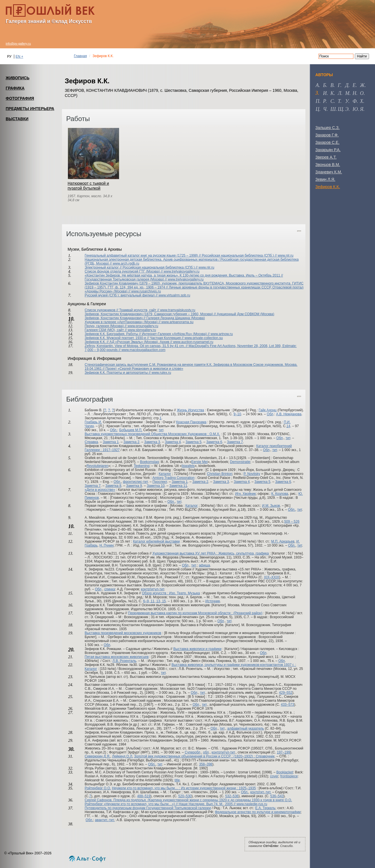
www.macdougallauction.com (143, 350)
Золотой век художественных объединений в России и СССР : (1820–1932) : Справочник (204, 756)
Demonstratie (240, 462)
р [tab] (324, 101)
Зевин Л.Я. (325, 179)
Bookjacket (285, 772)
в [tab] (332, 85)
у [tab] (347, 101)
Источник (213, 601)
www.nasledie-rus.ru (252, 804)
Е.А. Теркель (265, 808)
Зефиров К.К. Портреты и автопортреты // (118, 373)
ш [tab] (333, 109)
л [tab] (339, 93)
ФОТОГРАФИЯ (20, 98)
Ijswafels (188, 466)
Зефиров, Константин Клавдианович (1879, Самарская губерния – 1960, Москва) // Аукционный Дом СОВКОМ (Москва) (179, 314)
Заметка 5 (193, 442)
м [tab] (347, 93)
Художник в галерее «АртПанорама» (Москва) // (123, 322)
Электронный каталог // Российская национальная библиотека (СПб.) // (142, 267)
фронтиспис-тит (136, 482)
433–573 (287, 705)
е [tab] (354, 85)
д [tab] (347, 85)
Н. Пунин (107, 545)
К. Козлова (280, 494)
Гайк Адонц (267, 410)
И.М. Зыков (271, 506)
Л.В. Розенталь (124, 661)
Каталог (165, 474)
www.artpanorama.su (177, 322)
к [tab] (332, 93)
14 (288, 426)
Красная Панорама (191, 422)
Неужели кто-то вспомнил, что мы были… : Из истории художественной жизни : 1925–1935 (184, 788)
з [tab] (317, 93)
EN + (19, 57)
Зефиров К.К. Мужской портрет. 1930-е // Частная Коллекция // (135, 338)
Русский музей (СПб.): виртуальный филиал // (122, 295)
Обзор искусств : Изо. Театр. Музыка (171, 593)
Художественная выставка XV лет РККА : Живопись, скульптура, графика (211, 553)
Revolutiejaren (98, 466)
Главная (80, 56)
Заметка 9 (134, 486)
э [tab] (347, 109)
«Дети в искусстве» (100, 490)
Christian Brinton (220, 474)
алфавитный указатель (246, 728)
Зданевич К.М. (329, 172)
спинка (110, 589)
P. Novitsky (252, 474)
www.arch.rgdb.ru (126, 263)
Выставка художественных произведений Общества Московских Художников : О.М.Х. (152, 434)
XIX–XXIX (271, 577)
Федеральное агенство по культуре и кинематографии (258, 812)
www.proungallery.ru (143, 326)
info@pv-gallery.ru (18, 43)
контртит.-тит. (261, 792)
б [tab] (325, 85)
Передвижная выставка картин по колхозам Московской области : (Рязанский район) (195, 613)
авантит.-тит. (105, 820)
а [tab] (317, 85)
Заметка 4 (173, 442)
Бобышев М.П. (131, 430)
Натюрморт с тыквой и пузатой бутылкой (88, 186)
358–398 (206, 764)
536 (273, 796)
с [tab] (332, 101)
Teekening (142, 466)
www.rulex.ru (161, 373)
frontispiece (289, 776)
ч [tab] (325, 109)
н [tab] (354, 93)
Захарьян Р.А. (328, 150)
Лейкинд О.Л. (123, 756)
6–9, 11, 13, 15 (155, 601)
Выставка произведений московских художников (123, 633)
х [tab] (362, 101)
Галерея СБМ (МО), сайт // (106, 330)
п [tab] (317, 101)
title (177, 780)
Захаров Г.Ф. (327, 135)
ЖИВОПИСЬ (18, 78)
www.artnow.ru (222, 334)
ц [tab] (317, 109)
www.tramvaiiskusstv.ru (178, 310)
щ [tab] (340, 109)
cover (274, 776)
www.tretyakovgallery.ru (182, 271)
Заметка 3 (152, 442)
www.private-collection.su (204, 338)
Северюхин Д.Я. (97, 756)
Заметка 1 (111, 442)
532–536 (232, 796)
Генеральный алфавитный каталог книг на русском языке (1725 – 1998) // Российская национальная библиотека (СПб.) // (181, 256)
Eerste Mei (200, 462)
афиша (205, 565)
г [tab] (339, 85)
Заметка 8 (113, 486)
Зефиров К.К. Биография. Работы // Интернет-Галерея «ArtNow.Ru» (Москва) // (148, 334)
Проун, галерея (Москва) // (106, 326)
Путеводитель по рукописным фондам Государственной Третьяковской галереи (148, 808)
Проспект (160, 482)
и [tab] (325, 93)
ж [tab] (362, 85)
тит (161, 430)
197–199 (283, 752)
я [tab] (362, 109)
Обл (270, 414)
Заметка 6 (214, 442)
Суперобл (192, 752)
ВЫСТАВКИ (17, 119)
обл (206, 752)
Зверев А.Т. (326, 157)
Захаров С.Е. (327, 142)
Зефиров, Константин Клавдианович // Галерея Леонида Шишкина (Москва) (145, 318)
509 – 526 (292, 522)
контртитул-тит (153, 589)
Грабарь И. (93, 422)
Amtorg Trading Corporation (174, 478)
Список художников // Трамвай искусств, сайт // (122, 310)
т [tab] (339, 101)
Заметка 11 (178, 486)
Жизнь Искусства (190, 410)
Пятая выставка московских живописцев (117, 657)
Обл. (114, 430)
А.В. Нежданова (289, 414)
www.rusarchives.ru (146, 291)
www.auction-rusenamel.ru (193, 342)
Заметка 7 (235, 442)
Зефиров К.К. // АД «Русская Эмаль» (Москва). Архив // (129, 342)
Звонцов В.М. (328, 165)
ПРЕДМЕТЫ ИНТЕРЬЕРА (30, 109)
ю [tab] (355, 109)
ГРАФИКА (15, 88)
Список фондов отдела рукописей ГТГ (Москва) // (124, 271)
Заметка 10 (156, 486)
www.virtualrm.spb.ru (174, 295)
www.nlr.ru (285, 256)
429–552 (286, 693)
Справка (91, 442)
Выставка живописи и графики (197, 649)
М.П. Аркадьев (283, 541)
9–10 (237, 414)
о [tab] (362, 93)
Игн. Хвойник (246, 494)
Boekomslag (149, 462)
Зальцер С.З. (327, 128)
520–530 (185, 796)
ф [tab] (355, 101)
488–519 (144, 796)
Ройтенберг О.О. (98, 788)
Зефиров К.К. (328, 187)
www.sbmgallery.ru (142, 330)
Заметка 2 (132, 442)
